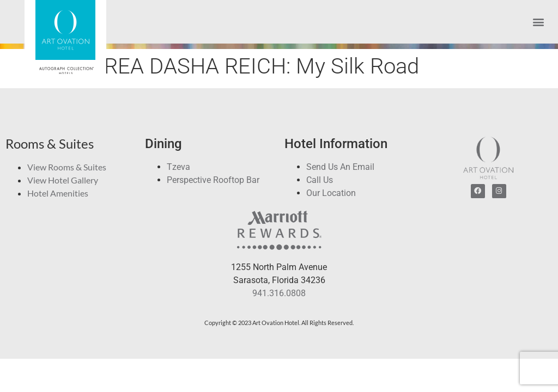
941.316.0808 (279, 293)
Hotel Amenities (58, 193)
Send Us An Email (340, 167)
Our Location (331, 193)
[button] (538, 22)
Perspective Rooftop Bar (213, 180)
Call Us (320, 180)
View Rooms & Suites (67, 167)
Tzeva (178, 167)
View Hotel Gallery (63, 180)
